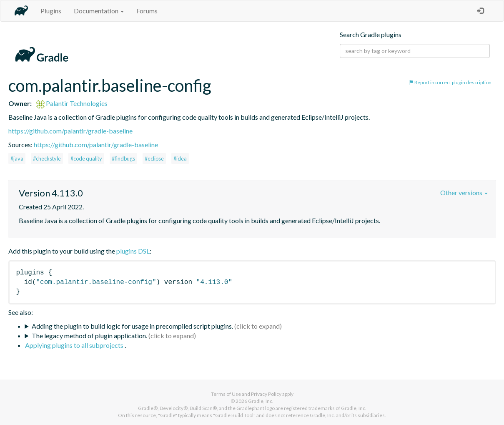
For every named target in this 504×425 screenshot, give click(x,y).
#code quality (86, 158)
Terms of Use (226, 394)
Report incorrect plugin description (450, 82)
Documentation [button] (99, 11)
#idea (180, 158)
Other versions (464, 192)
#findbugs (123, 158)
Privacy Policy (266, 394)
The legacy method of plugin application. (89, 336)
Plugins (51, 11)
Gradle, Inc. (261, 401)
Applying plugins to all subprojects (75, 345)
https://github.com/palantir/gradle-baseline (70, 131)
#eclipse (154, 158)
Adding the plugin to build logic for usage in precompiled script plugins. (132, 326)
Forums (147, 11)
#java (17, 158)
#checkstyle (47, 158)
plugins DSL (133, 251)
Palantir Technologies (72, 103)
